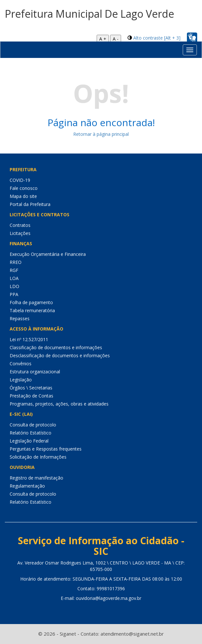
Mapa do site (23, 196)
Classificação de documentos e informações (56, 347)
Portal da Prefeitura (30, 204)
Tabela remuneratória (32, 310)
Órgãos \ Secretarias (31, 388)
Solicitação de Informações (38, 457)
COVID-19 (20, 180)
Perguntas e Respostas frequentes (46, 449)
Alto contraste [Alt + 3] (157, 38)
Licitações (20, 233)
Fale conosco (24, 188)
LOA (14, 278)
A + (103, 39)
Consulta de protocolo (33, 425)
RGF (14, 270)
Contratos (20, 225)
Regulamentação (27, 486)
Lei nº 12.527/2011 (29, 339)
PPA (14, 294)
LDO (14, 286)
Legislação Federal (29, 441)
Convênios (21, 364)
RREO (16, 262)
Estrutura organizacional (35, 372)
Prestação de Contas (31, 396)
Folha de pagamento (31, 302)
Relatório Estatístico (31, 433)
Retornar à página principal (101, 134)
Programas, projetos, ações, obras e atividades (59, 404)
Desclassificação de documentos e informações (60, 355)
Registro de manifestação (36, 478)
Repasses (20, 318)
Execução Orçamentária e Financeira (48, 254)
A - (116, 39)
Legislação (21, 380)
